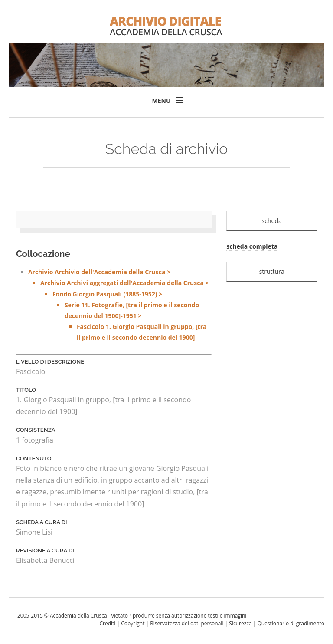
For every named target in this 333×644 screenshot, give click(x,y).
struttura (272, 271)
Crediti (107, 623)
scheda (272, 221)
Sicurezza (240, 623)
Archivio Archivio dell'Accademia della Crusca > (120, 305)
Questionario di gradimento (291, 623)
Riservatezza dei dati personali (187, 623)
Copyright (133, 623)
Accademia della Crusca (79, 616)
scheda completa (252, 246)
